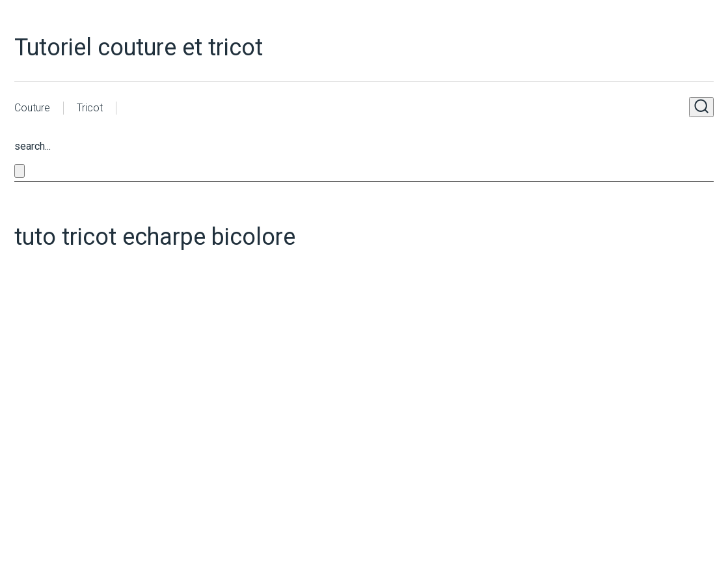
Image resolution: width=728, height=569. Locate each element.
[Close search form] (20, 171)
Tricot (90, 108)
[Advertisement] (245, 383)
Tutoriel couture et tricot (139, 48)
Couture (32, 108)
